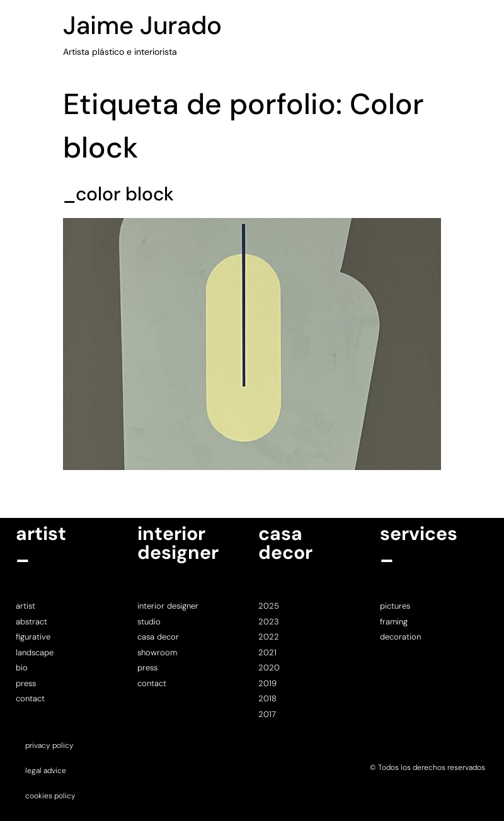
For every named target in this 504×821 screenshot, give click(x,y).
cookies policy (50, 796)
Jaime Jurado (142, 25)
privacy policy (49, 745)
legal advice (46, 771)
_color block (118, 194)
